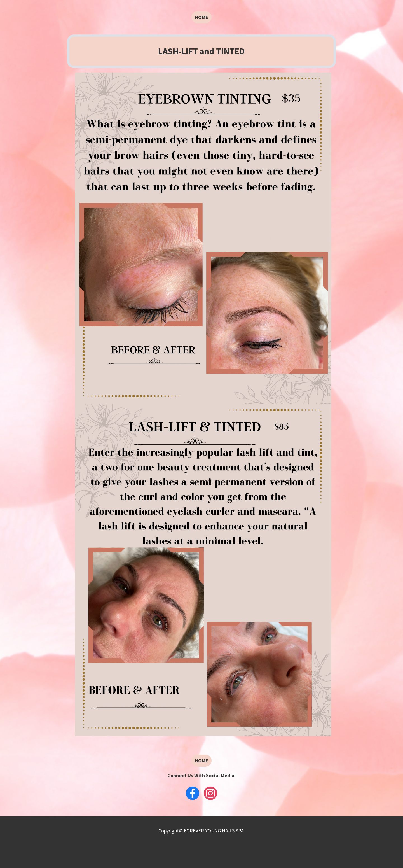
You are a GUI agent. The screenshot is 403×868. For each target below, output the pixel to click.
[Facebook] (193, 793)
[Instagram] (210, 793)
